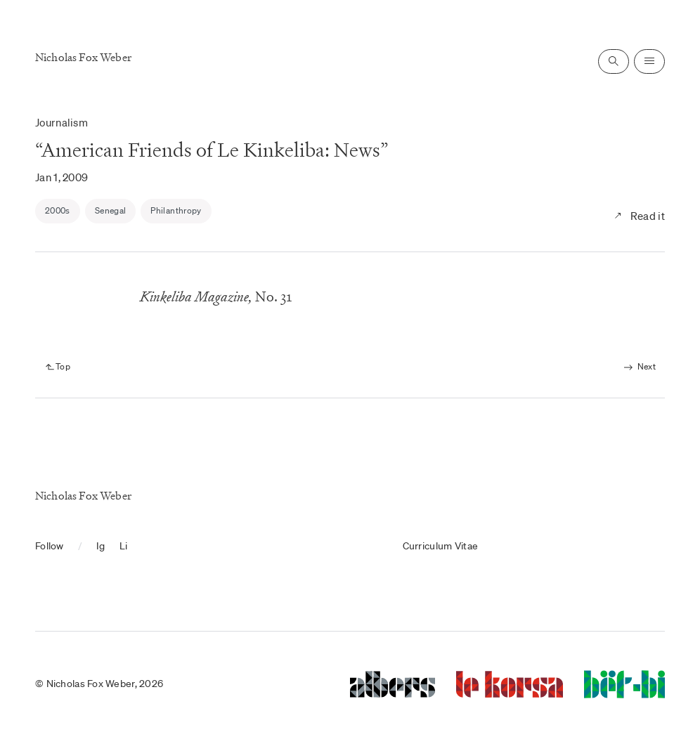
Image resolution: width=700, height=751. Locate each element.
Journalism (61, 122)
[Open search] (614, 61)
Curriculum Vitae (440, 546)
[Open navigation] (649, 61)
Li (124, 546)
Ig (101, 546)
